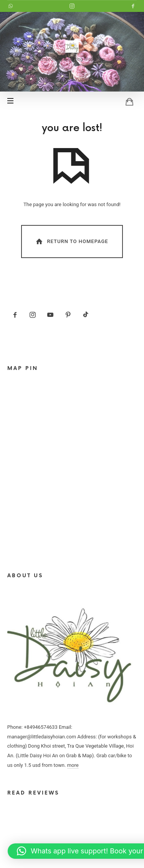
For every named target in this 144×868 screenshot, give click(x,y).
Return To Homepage (71, 241)
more (73, 765)
